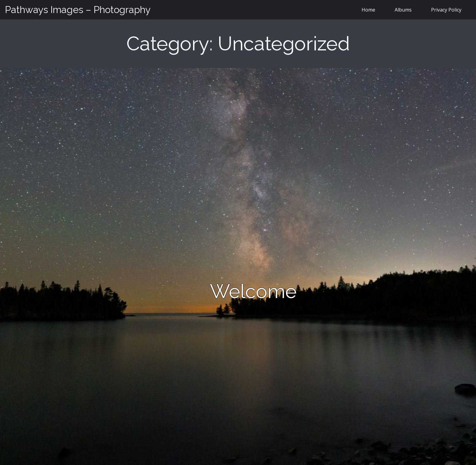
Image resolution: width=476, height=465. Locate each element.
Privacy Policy (446, 10)
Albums (403, 10)
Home (368, 10)
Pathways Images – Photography (78, 10)
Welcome (253, 291)
